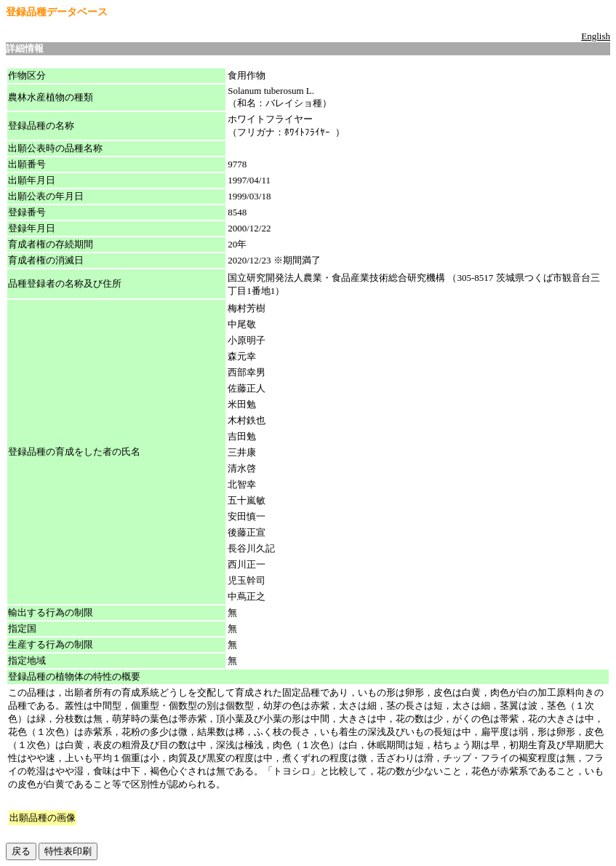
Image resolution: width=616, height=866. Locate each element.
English (596, 36)
